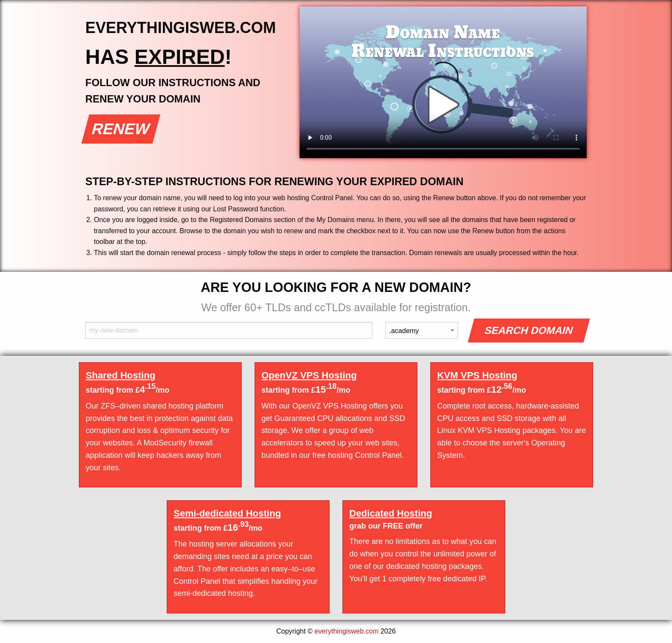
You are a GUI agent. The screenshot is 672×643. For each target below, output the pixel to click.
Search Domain (529, 330)
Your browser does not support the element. (443, 82)
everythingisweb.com (346, 631)
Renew (121, 129)
